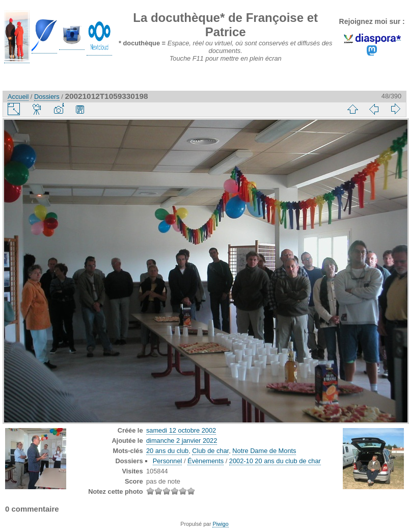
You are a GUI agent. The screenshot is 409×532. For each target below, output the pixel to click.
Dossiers (47, 97)
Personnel (168, 461)
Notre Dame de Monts (264, 451)
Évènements (206, 461)
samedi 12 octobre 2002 (181, 430)
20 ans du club (167, 451)
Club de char (210, 451)
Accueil (18, 97)
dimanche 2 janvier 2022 (182, 441)
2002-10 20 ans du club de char (275, 461)
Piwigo (220, 524)
